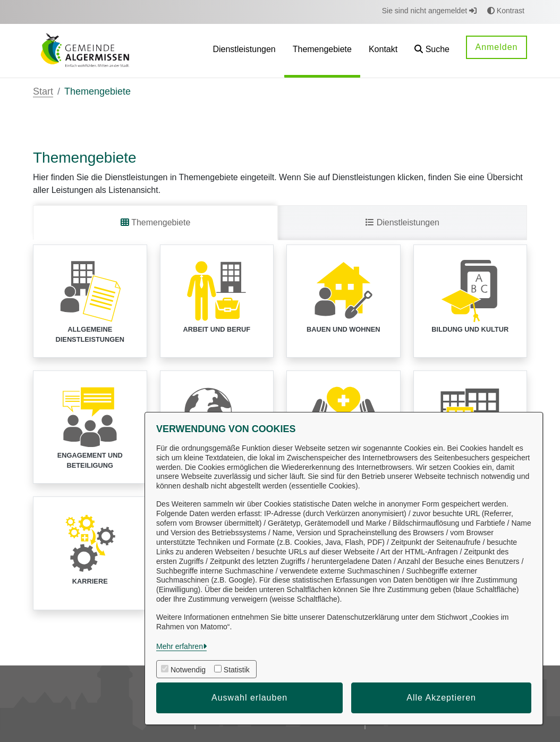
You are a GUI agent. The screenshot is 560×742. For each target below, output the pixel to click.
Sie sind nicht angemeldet (429, 11)
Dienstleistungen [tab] (402, 222)
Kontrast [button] (506, 11)
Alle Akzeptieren (441, 698)
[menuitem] (244, 51)
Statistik (237, 670)
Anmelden (496, 47)
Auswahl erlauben (249, 698)
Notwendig (188, 670)
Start (43, 91)
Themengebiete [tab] (155, 222)
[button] (432, 51)
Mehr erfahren (180, 646)
